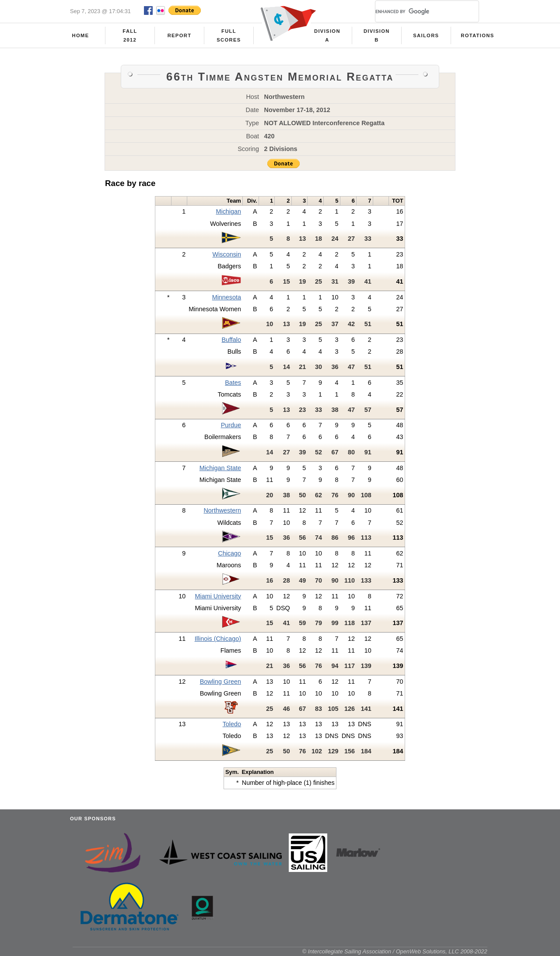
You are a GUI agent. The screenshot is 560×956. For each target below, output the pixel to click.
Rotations (477, 35)
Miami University (218, 596)
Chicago (229, 553)
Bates (233, 383)
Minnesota (227, 297)
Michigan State (220, 468)
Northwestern (222, 510)
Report (180, 35)
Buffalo (232, 340)
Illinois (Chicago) (218, 639)
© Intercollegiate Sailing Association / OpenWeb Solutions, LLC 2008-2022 (395, 951)
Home (81, 35)
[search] (416, 11)
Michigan (228, 211)
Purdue (231, 425)
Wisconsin (227, 254)
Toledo (232, 724)
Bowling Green (220, 682)
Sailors (426, 35)
